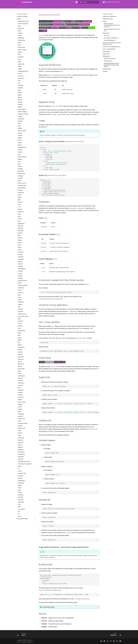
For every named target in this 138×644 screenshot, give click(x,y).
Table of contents (108, 14)
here (45, 71)
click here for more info (74, 141)
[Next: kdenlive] (115, 635)
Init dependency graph (48, 607)
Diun (49, 556)
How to (27, 6)
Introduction (20, 6)
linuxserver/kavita (49, 15)
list (68, 251)
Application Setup (92, 429)
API (44, 6)
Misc (66, 6)
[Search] (89, 2)
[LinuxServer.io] (18, 2)
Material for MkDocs (27, 642)
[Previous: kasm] (22, 635)
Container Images (36, 6)
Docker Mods (55, 367)
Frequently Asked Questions (55, 6)
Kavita (41, 35)
